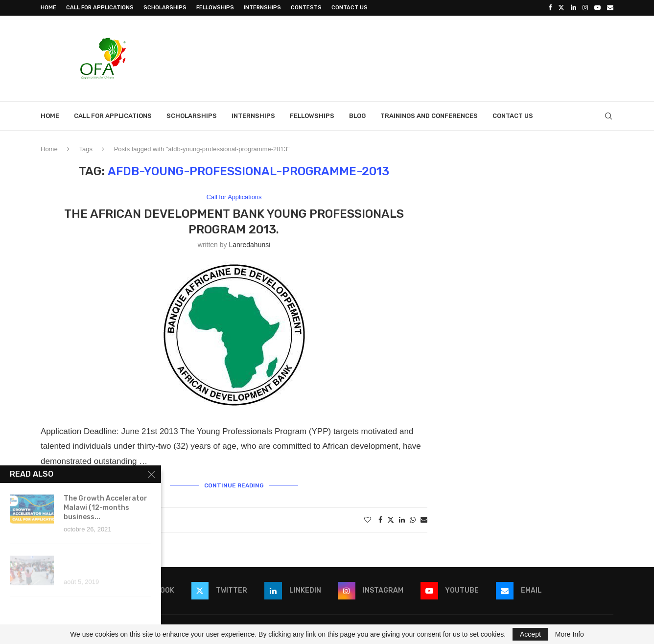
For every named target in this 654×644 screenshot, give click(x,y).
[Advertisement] (435, 57)
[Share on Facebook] (380, 520)
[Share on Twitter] (391, 519)
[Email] (610, 8)
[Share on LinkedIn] (402, 520)
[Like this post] (368, 520)
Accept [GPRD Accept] (530, 634)
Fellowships (215, 8)
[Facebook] (550, 8)
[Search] (608, 116)
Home (48, 8)
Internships (262, 8)
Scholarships (165, 8)
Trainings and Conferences (429, 116)
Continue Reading (234, 485)
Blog (357, 116)
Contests (306, 8)
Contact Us (350, 8)
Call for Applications (100, 8)
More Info (570, 634)
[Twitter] (561, 8)
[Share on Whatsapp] (413, 520)
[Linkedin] (573, 8)
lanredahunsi (249, 245)
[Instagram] (585, 8)
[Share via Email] (424, 520)
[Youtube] (597, 8)
